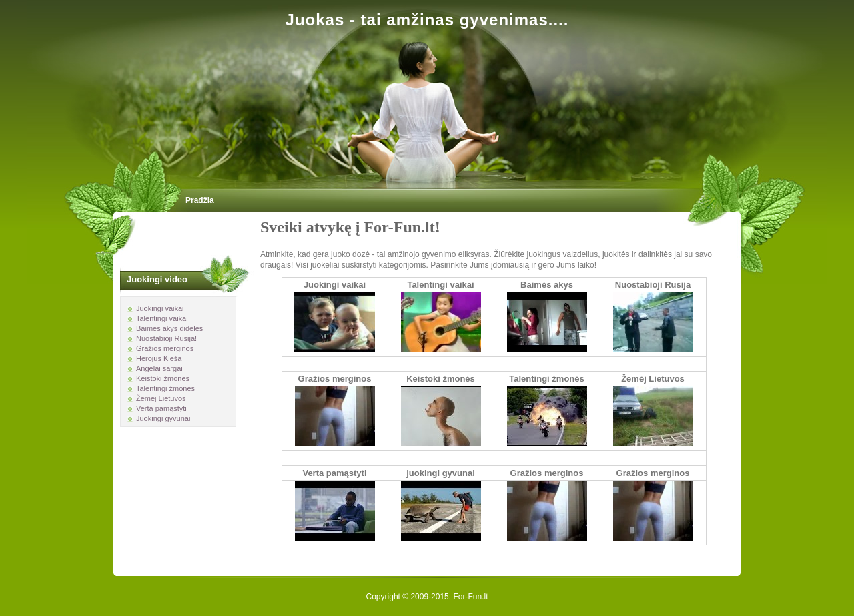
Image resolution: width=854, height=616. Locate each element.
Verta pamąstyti (334, 473)
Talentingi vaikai (440, 285)
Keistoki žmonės (441, 379)
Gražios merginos (335, 379)
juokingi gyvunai (441, 473)
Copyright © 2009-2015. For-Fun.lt (427, 597)
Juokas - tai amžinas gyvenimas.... (427, 20)
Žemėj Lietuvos (653, 379)
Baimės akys (547, 285)
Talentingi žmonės (546, 379)
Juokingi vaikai (335, 285)
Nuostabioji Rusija (653, 285)
